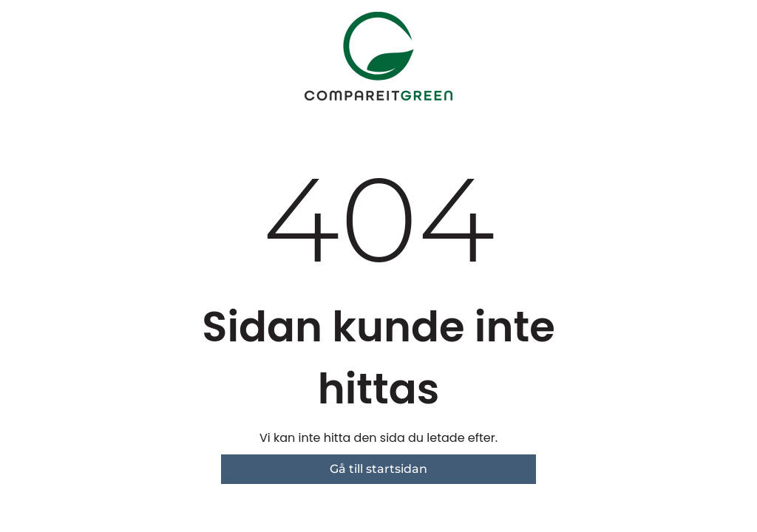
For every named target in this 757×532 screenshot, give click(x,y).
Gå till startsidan (378, 469)
